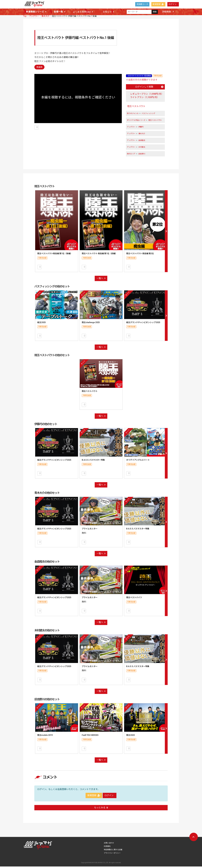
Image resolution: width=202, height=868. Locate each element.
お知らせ (108, 12)
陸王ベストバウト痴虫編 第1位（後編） (55, 255)
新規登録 (158, 4)
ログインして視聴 (149, 88)
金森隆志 (142, 142)
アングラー (34, 18)
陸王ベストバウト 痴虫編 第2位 (140, 255)
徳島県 (39, 69)
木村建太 (142, 149)
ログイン (173, 4)
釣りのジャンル (133, 115)
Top (25, 18)
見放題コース (142, 4)
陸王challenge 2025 (91, 324)
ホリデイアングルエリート (138, 461)
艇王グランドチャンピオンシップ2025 (143, 324)
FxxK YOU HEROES (90, 737)
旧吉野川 (142, 155)
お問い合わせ (109, 844)
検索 (155, 12)
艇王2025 (42, 324)
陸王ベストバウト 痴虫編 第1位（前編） (99, 255)
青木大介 (45, 18)
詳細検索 (168, 12)
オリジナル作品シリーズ (136, 122)
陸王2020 (130, 737)
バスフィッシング (148, 115)
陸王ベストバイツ (134, 599)
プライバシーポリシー (112, 855)
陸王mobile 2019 (45, 737)
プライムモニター (90, 530)
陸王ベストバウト (136, 108)
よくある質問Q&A (83, 12)
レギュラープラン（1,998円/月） (147, 95)
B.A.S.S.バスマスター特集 (93, 461)
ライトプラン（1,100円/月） (145, 99)
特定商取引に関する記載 (113, 851)
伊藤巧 (141, 128)
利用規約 (107, 848)
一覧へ (101, 280)
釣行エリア (131, 155)
